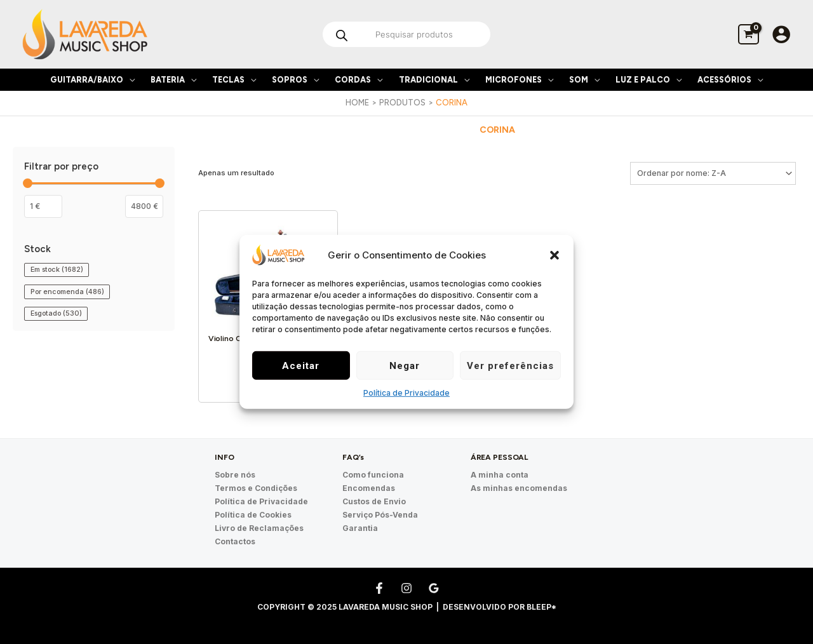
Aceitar (301, 366)
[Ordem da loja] (713, 173)
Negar (405, 366)
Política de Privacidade (406, 393)
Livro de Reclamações (259, 528)
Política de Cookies (253, 515)
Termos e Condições (256, 488)
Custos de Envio (374, 501)
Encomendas (369, 488)
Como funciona (373, 475)
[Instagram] (406, 588)
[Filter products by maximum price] (144, 206)
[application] (129, 80)
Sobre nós (235, 475)
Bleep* (541, 607)
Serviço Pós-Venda (380, 515)
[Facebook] (379, 588)
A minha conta (500, 475)
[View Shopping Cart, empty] (749, 34)
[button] (554, 255)
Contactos (235, 541)
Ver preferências (510, 366)
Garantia (360, 528)
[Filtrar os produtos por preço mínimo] (43, 206)
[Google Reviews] (434, 588)
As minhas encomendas (519, 488)
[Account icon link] (781, 34)
